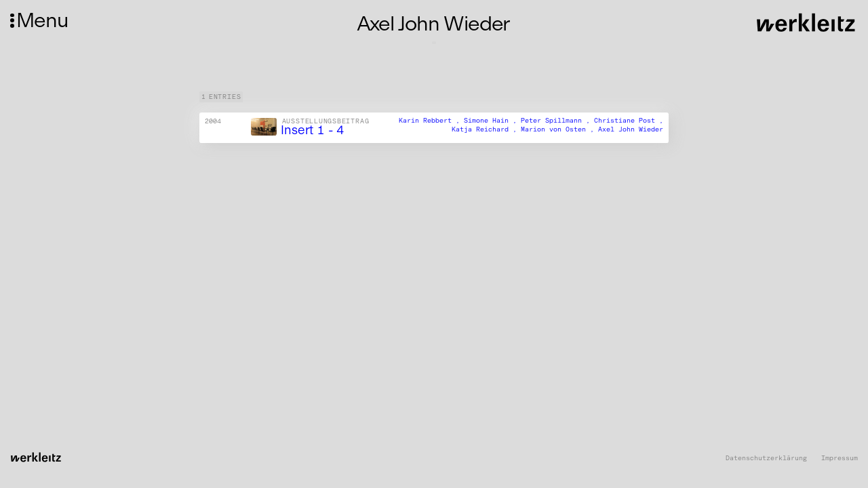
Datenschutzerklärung (766, 459)
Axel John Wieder (631, 129)
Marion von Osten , (559, 129)
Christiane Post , (629, 121)
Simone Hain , (492, 121)
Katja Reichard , (486, 129)
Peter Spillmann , (557, 121)
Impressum (840, 459)
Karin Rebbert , (431, 121)
